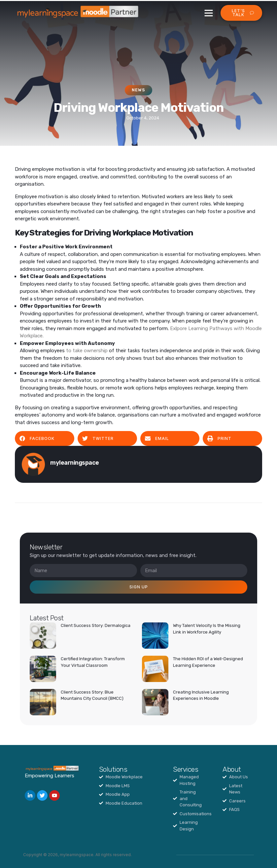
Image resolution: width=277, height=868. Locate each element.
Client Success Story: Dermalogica (96, 625)
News (138, 90)
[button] (209, 13)
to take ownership (87, 351)
